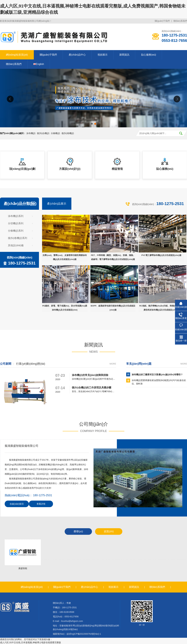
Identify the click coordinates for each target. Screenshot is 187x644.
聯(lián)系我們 (180, 21)
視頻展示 (103, 55)
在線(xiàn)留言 (17, 504)
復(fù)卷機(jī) (68, 133)
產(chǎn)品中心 (77, 55)
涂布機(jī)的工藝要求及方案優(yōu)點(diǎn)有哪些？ (157, 375)
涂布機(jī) (31, 133)
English (39, 64)
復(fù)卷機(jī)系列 (18, 238)
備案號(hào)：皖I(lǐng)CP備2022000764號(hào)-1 (77, 634)
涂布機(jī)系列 (16, 216)
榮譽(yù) (78, 531)
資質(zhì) (109, 531)
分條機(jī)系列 (16, 231)
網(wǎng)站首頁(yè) (17, 55)
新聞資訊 (124, 55)
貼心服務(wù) (149, 55)
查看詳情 (41, 504)
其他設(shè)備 (16, 245)
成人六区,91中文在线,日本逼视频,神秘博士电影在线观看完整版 (30, 642)
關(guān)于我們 (162, 21)
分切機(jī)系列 (16, 223)
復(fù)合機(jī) (43, 133)
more (113, 364)
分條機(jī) (55, 133)
